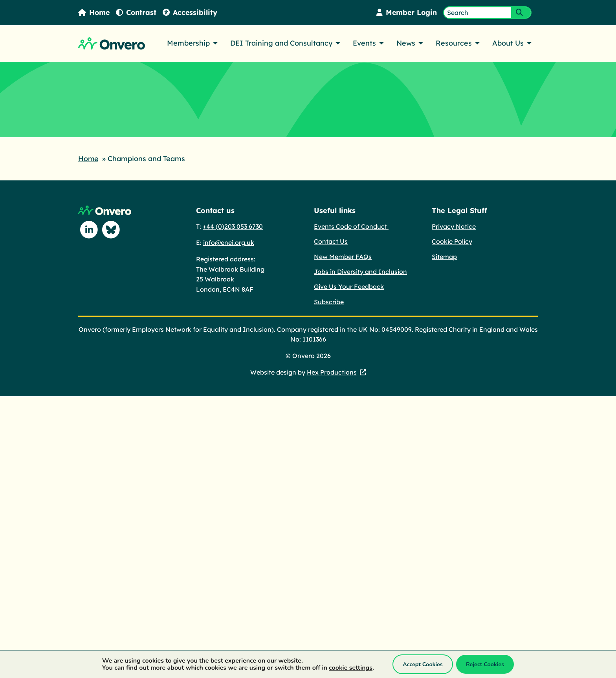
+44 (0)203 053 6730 (233, 226)
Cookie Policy (452, 241)
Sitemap (444, 256)
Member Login (406, 12)
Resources (454, 43)
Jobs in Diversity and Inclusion (360, 271)
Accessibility (191, 12)
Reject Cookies (485, 664)
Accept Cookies (423, 664)
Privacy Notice (454, 226)
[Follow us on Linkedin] (89, 230)
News (406, 43)
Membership (188, 43)
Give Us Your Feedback (349, 286)
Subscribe (329, 301)
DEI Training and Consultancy (281, 43)
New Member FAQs (343, 256)
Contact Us (331, 241)
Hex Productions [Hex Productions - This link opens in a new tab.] (332, 372)
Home (94, 12)
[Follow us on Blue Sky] (111, 230)
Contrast (137, 12)
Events (364, 43)
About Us (508, 43)
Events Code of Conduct (351, 226)
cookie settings (351, 668)
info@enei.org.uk (229, 242)
